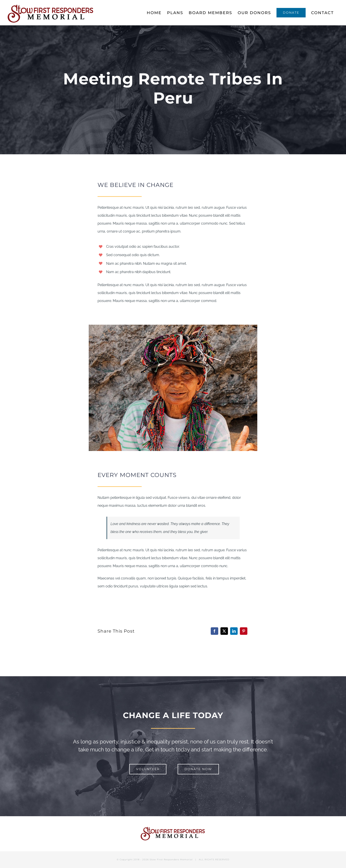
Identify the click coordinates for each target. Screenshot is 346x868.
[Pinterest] (244, 631)
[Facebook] (214, 631)
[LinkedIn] (234, 631)
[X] (224, 631)
